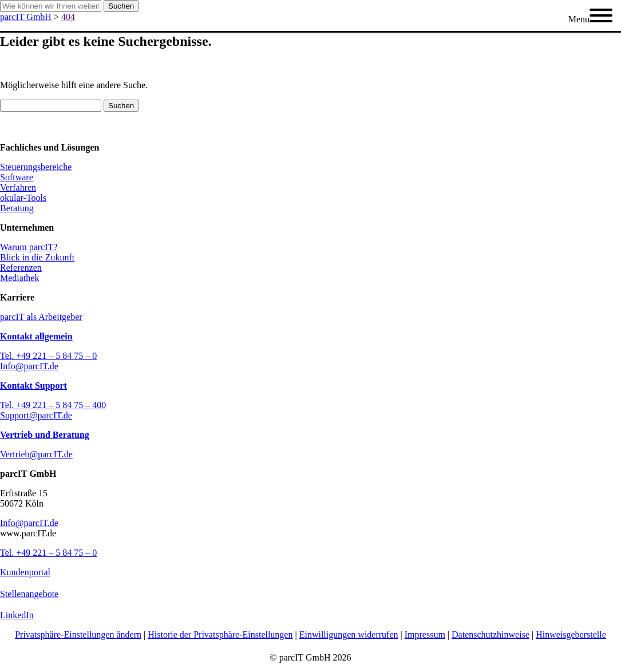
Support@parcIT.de (36, 415)
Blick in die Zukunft (37, 257)
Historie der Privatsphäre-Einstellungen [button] (220, 635)
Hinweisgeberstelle (571, 635)
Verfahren (18, 187)
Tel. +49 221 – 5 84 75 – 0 (48, 356)
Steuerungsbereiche (36, 167)
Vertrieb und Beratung (45, 435)
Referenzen (21, 268)
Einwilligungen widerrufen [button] (349, 635)
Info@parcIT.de (29, 366)
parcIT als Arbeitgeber (41, 317)
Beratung (17, 208)
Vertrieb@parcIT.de (36, 454)
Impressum (425, 635)
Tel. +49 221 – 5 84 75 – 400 (53, 405)
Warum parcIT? (29, 247)
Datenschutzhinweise (491, 635)
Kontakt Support (33, 386)
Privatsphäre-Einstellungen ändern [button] (78, 635)
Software (17, 177)
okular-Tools (23, 198)
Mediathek (19, 278)
